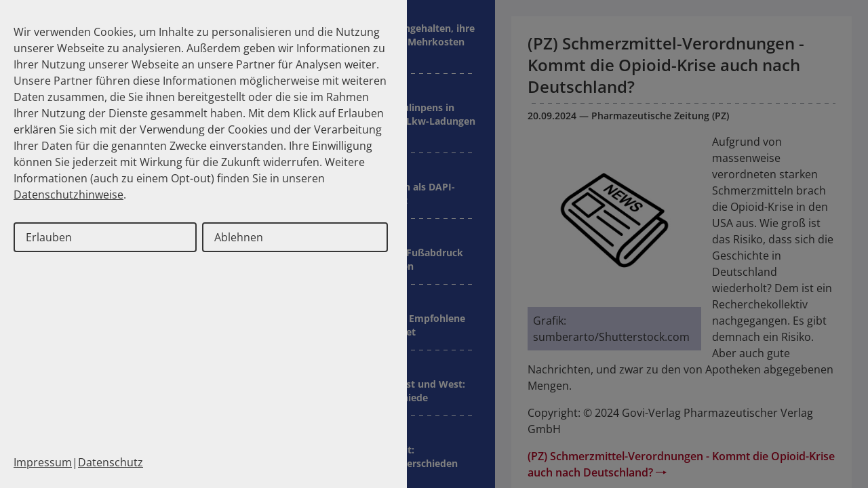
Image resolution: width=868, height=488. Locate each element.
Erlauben (49, 237)
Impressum (43, 462)
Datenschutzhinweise (68, 195)
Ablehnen (239, 237)
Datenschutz (111, 462)
